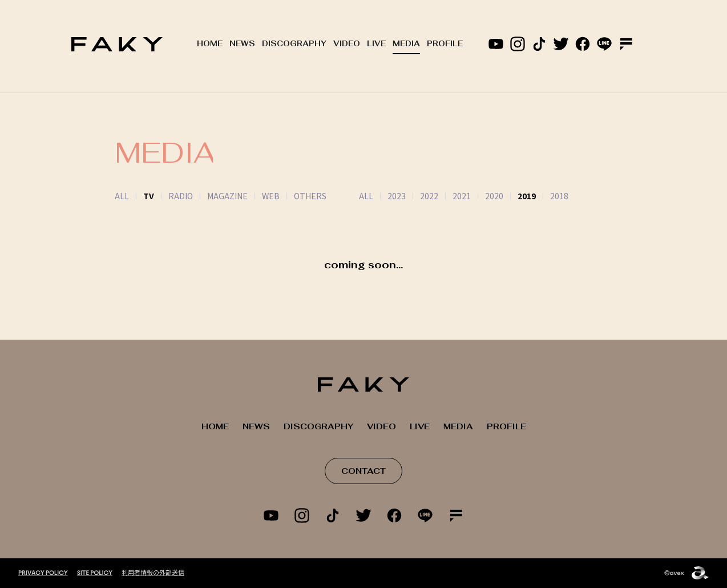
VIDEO (347, 44)
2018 (545, 196)
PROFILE (445, 44)
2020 (480, 196)
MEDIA (406, 44)
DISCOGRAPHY (294, 44)
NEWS (242, 44)
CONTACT (363, 471)
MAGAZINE (227, 196)
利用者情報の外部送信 (153, 572)
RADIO (181, 196)
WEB (271, 196)
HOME (210, 44)
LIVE (376, 44)
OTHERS (310, 196)
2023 (382, 196)
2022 (415, 196)
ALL (122, 196)
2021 (447, 196)
